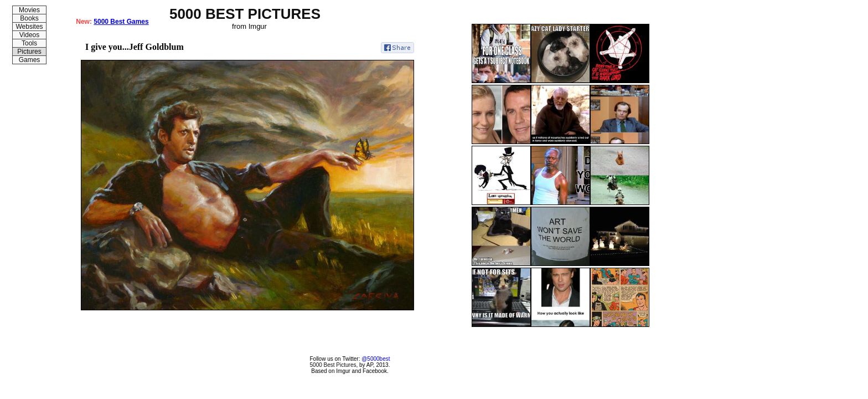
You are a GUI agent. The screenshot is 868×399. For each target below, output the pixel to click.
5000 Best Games (121, 22)
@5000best (376, 359)
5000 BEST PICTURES (245, 14)
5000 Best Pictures (333, 365)
